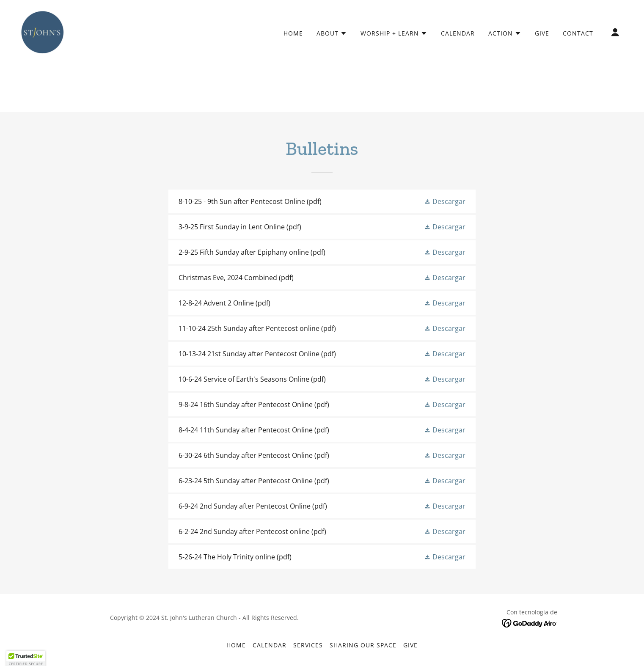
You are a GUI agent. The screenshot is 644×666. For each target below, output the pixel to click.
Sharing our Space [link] (363, 645)
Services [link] (308, 645)
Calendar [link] (458, 33)
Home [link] (293, 33)
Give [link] (542, 33)
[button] (332, 33)
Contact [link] (578, 33)
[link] (42, 31)
